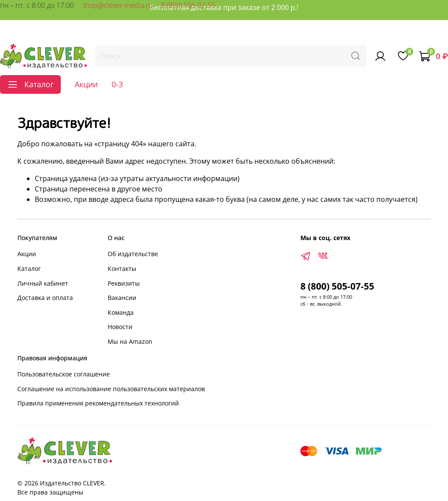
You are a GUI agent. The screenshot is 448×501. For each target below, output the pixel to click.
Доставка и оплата (45, 298)
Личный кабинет (43, 283)
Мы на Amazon (130, 341)
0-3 (117, 84)
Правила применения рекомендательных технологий (98, 403)
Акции (86, 84)
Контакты (122, 269)
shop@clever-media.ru (117, 5)
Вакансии (122, 298)
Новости (120, 327)
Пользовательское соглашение (64, 374)
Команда (121, 312)
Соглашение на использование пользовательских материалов (111, 389)
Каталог (29, 269)
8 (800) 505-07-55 (188, 5)
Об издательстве (133, 254)
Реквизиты (124, 283)
